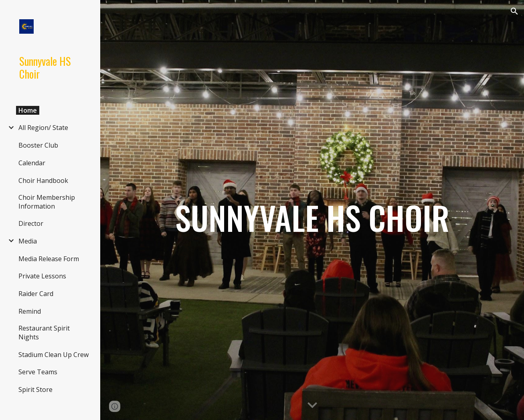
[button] (514, 11)
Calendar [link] (32, 163)
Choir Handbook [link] (43, 181)
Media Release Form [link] (49, 259)
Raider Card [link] (36, 294)
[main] (312, 210)
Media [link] (28, 241)
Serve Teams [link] (38, 372)
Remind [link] (30, 311)
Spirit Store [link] (35, 390)
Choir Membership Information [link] (47, 202)
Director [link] (31, 223)
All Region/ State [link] (43, 128)
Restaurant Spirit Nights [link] (44, 333)
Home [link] (28, 110)
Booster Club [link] (38, 145)
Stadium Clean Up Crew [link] (54, 355)
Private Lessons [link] (42, 276)
